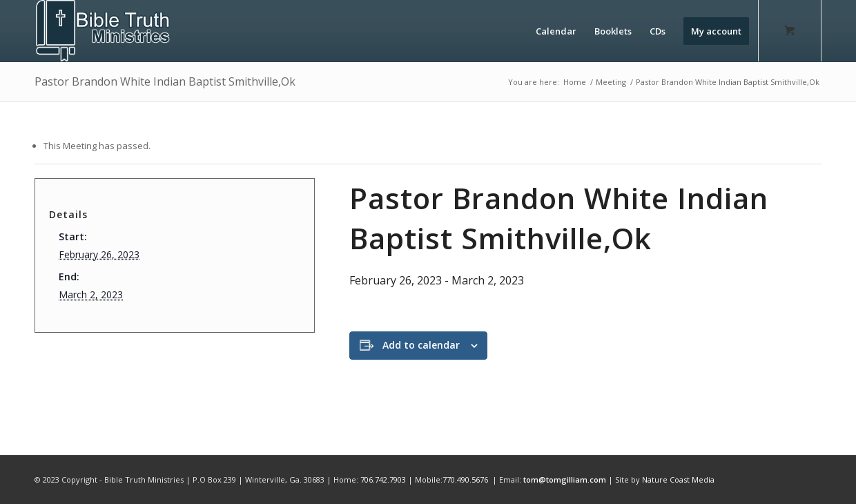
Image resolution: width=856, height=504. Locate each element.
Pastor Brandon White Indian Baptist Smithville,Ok (165, 81)
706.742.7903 (383, 479)
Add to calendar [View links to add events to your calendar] (421, 345)
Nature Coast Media (678, 479)
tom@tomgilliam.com (565, 479)
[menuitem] (556, 31)
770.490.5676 (465, 479)
